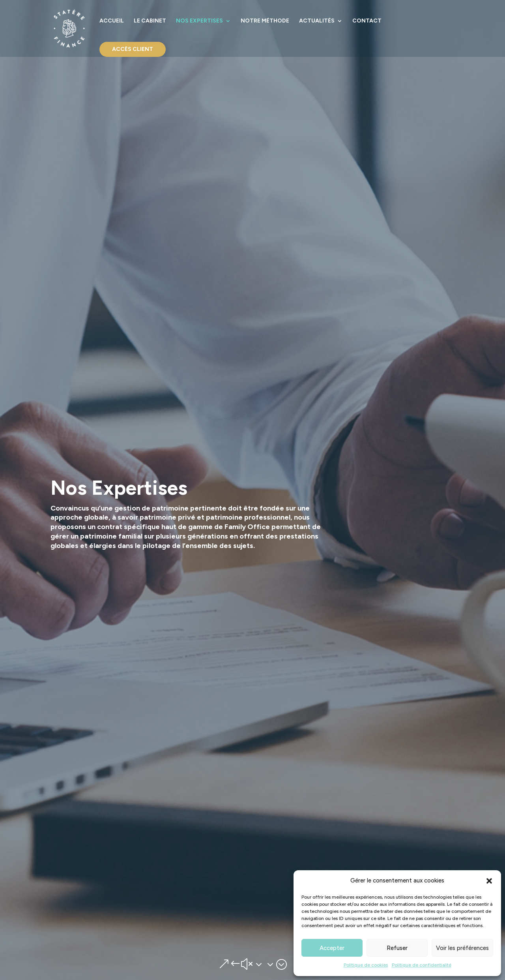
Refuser (397, 948)
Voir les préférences (462, 948)
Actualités (317, 21)
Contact (367, 21)
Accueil (112, 21)
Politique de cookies (366, 965)
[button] (489, 881)
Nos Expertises (199, 21)
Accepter (332, 948)
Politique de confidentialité (422, 965)
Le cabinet (150, 21)
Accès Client (133, 49)
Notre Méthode (265, 21)
